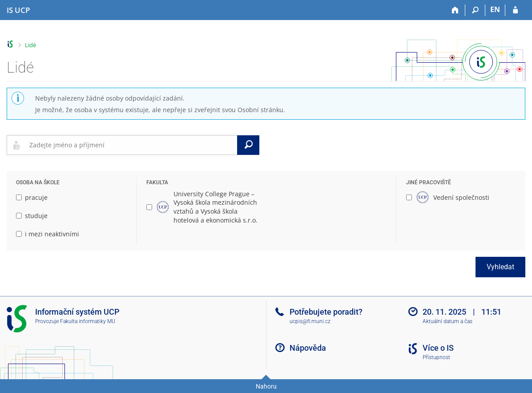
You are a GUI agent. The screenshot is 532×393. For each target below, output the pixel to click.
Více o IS (438, 348)
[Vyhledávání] (475, 10)
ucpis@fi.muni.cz (310, 321)
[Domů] (455, 10)
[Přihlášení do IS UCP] (515, 10)
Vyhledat (500, 267)
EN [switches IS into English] (495, 9)
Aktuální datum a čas (447, 321)
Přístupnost (436, 357)
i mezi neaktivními (48, 234)
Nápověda (308, 348)
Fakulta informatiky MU (88, 321)
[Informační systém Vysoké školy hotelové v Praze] (18, 10)
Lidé (30, 45)
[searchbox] (131, 145)
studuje (32, 216)
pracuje (32, 197)
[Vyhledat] (248, 145)
